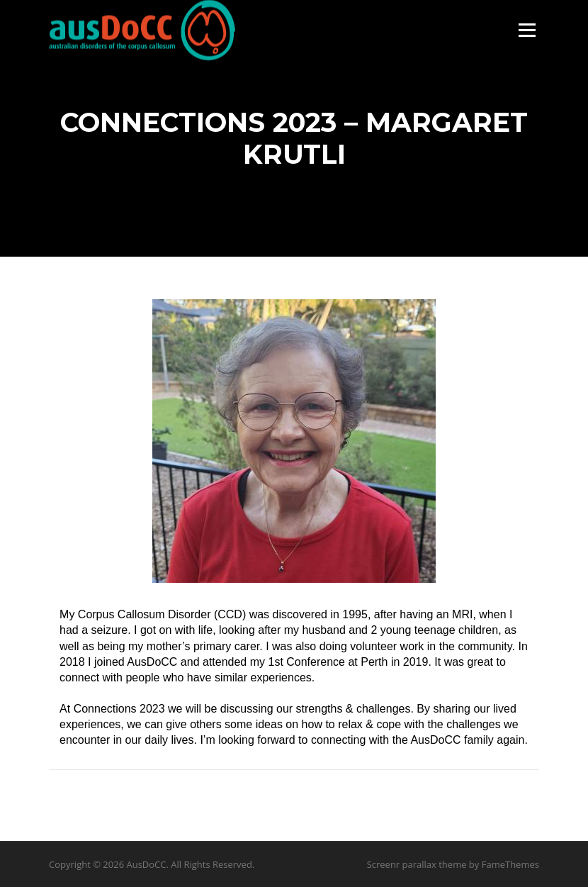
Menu (527, 30)
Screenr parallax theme (417, 864)
